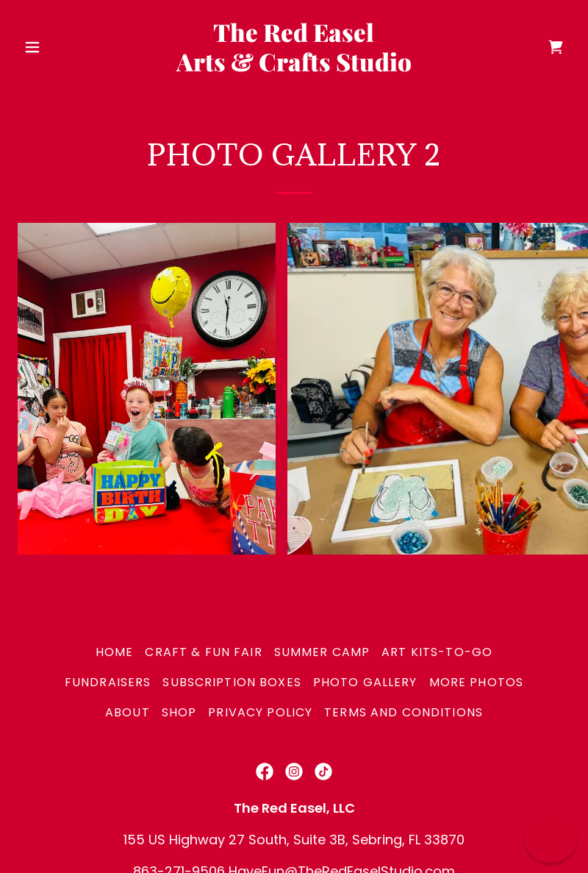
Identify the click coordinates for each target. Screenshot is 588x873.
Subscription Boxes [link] (232, 682)
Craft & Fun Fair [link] (203, 652)
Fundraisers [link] (108, 682)
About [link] (128, 712)
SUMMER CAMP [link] (322, 652)
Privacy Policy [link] (260, 712)
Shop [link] (179, 712)
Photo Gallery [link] (365, 682)
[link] (294, 67)
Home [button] (115, 652)
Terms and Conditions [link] (404, 712)
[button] (59, 47)
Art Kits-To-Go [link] (437, 652)
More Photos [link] (477, 682)
